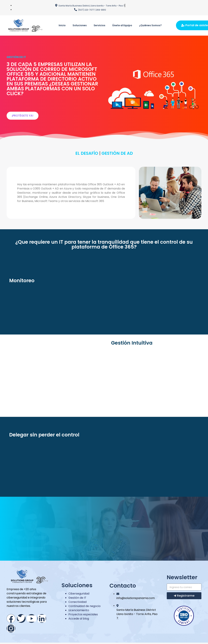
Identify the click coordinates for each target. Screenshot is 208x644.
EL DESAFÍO (87, 153)
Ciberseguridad (79, 594)
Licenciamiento (79, 610)
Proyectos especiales (83, 614)
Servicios (99, 25)
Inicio (62, 25)
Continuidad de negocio (85, 606)
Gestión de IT (77, 598)
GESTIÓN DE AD (117, 153)
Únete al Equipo (122, 25)
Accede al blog (79, 619)
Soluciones (80, 25)
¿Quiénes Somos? (150, 25)
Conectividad (77, 602)
